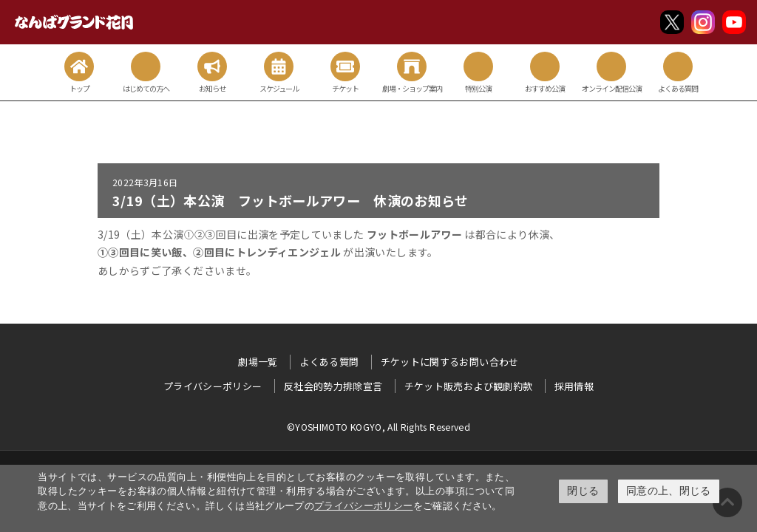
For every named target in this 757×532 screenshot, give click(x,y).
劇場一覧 (258, 362)
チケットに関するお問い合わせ (450, 362)
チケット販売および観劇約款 (469, 386)
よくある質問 (329, 362)
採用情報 (574, 386)
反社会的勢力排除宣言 (333, 386)
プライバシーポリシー (364, 506)
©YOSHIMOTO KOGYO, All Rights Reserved (378, 427)
